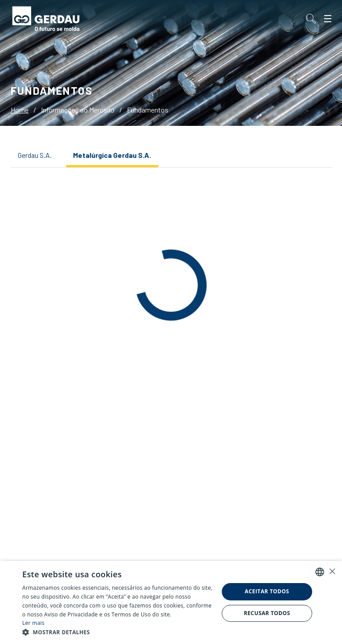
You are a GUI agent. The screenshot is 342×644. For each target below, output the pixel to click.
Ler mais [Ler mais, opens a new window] (33, 623)
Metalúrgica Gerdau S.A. (112, 155)
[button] (118, 632)
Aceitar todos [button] (267, 591)
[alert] (171, 602)
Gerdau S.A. (35, 155)
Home (20, 110)
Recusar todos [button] (267, 613)
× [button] (332, 571)
